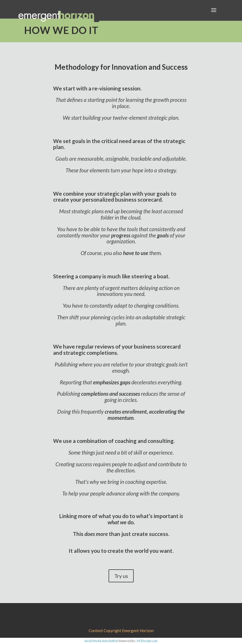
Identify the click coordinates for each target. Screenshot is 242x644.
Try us (121, 576)
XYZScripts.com (147, 641)
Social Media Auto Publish (101, 641)
